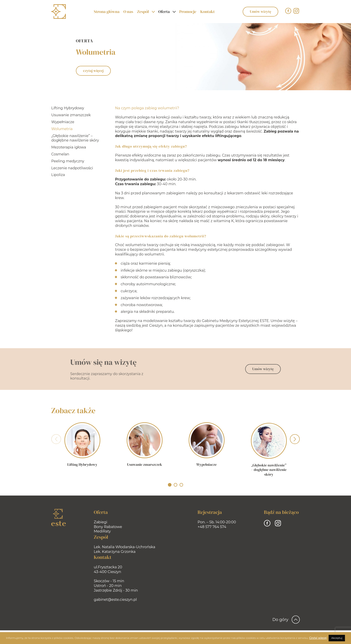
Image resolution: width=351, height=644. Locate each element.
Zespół (143, 12)
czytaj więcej (93, 71)
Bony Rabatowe (108, 527)
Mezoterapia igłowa (68, 147)
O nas (128, 12)
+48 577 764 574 (212, 527)
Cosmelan (60, 154)
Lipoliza (58, 175)
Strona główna (107, 12)
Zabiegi (101, 522)
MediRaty (102, 531)
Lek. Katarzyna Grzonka (115, 552)
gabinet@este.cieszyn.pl (115, 600)
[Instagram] (296, 11)
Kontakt (208, 12)
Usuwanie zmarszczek (71, 115)
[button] (170, 485)
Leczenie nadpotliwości (72, 168)
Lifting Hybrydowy (67, 108)
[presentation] (56, 440)
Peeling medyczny (67, 161)
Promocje (188, 12)
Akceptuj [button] (337, 638)
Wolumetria (61, 129)
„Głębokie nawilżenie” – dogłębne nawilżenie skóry (75, 138)
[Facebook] (288, 11)
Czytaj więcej (318, 638)
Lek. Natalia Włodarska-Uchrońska (124, 547)
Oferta (164, 12)
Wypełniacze (62, 122)
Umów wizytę (260, 11)
